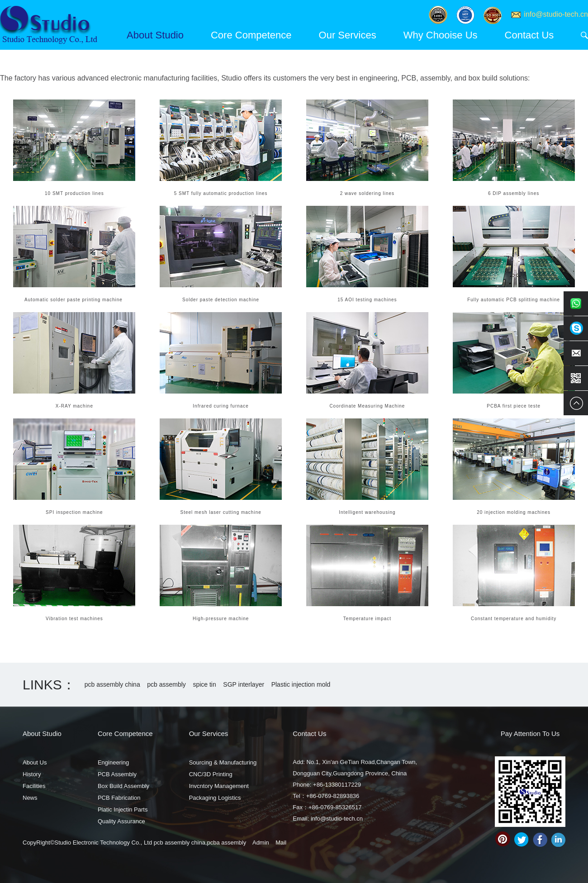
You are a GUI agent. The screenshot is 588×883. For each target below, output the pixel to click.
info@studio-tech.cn (556, 14)
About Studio (155, 35)
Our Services (348, 35)
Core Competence (251, 35)
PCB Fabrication (119, 798)
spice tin (204, 684)
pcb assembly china (112, 684)
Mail (281, 843)
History (32, 774)
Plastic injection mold (301, 684)
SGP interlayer (244, 684)
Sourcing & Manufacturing (223, 762)
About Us (35, 762)
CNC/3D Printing (211, 774)
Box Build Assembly (123, 786)
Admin (261, 843)
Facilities (34, 786)
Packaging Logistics (215, 798)
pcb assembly (166, 684)
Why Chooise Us (441, 35)
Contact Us (529, 35)
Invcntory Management (219, 786)
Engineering (113, 762)
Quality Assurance (121, 821)
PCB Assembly (117, 774)
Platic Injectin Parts (123, 809)
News (30, 798)
